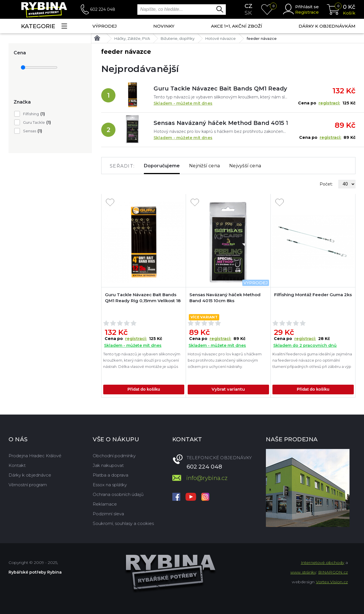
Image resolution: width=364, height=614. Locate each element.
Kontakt (17, 465)
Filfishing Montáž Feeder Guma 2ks (313, 295)
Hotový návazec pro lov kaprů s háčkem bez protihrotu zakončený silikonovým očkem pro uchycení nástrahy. (225, 360)
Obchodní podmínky (114, 456)
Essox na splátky (110, 485)
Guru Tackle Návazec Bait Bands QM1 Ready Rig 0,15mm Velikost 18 (221, 88)
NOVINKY (164, 26)
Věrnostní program (28, 485)
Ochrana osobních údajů (118, 494)
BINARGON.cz (333, 572)
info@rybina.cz (207, 478)
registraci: (329, 103)
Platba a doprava (110, 475)
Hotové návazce (221, 38)
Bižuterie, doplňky (178, 38)
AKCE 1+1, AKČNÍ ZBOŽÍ (237, 26)
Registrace (307, 12)
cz (249, 6)
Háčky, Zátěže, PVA (132, 38)
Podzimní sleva (108, 514)
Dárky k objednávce (30, 475)
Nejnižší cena (204, 166)
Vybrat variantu (228, 389)
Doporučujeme (162, 166)
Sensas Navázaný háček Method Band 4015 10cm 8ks (221, 123)
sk (248, 13)
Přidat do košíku (144, 389)
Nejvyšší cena (245, 166)
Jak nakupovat (108, 465)
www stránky (303, 572)
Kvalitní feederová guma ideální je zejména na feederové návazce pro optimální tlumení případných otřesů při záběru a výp (312, 360)
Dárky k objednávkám (327, 26)
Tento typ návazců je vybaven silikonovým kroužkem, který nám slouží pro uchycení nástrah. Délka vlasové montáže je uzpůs (142, 360)
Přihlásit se (307, 7)
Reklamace (105, 504)
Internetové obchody (323, 563)
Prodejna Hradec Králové (35, 456)
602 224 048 (103, 9)
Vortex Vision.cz (332, 582)
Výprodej (105, 26)
